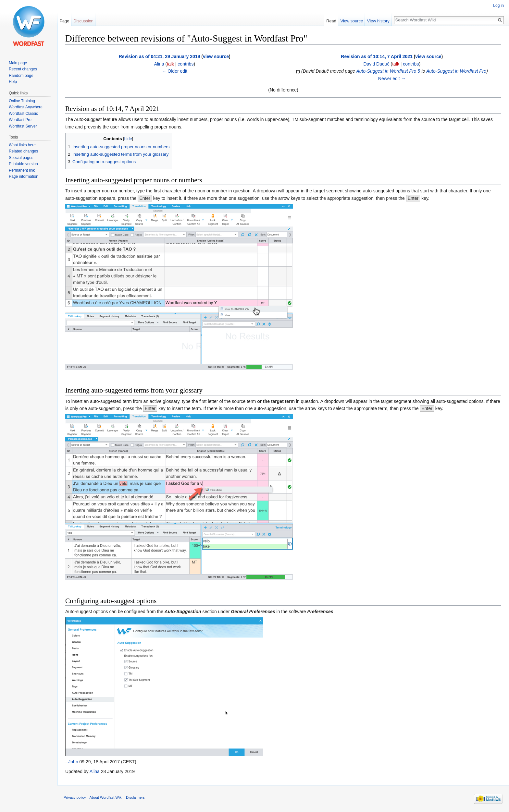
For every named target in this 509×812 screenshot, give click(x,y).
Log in (498, 6)
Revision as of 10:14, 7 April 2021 (377, 56)
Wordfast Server (23, 126)
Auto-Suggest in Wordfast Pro (456, 71)
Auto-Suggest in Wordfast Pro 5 (388, 71)
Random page (21, 76)
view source (216, 56)
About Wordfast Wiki (106, 797)
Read (331, 21)
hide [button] (128, 139)
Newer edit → (392, 79)
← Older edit (174, 71)
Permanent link (22, 170)
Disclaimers (135, 797)
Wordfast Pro (20, 120)
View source (352, 21)
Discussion (83, 21)
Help (13, 82)
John (73, 762)
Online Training (22, 101)
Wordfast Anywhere (26, 107)
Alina (95, 771)
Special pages (21, 158)
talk (170, 64)
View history (378, 21)
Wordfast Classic (23, 114)
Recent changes (23, 69)
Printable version (23, 164)
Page (64, 21)
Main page (18, 63)
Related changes (23, 151)
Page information (24, 176)
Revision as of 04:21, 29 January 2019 (160, 56)
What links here (22, 145)
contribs (186, 64)
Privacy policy (75, 797)
